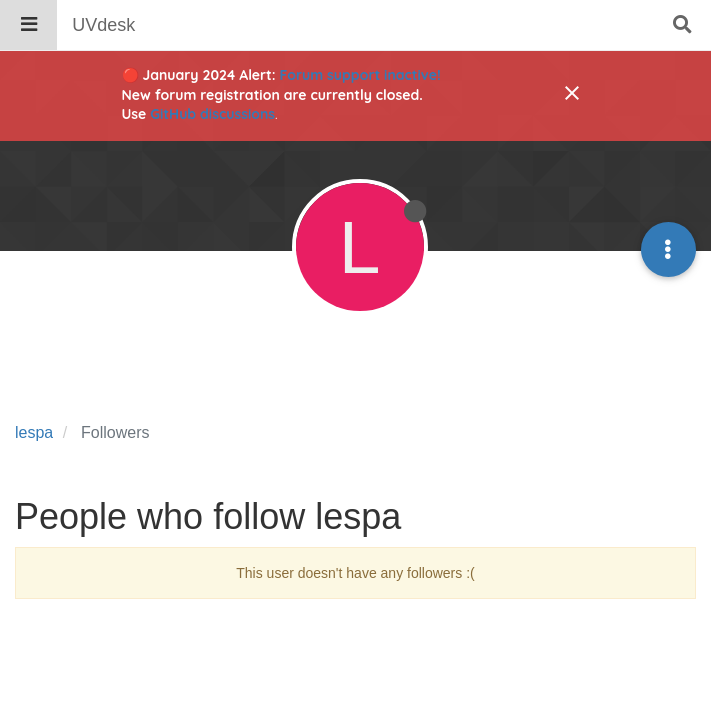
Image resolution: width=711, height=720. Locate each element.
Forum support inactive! (360, 75)
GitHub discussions (212, 114)
